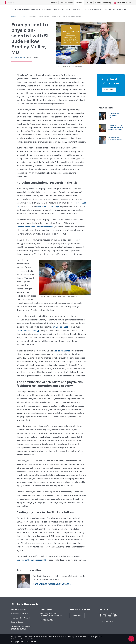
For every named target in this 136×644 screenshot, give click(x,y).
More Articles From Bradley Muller (51, 584)
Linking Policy (96, 637)
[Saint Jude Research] (21, 9)
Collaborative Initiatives (20, 614)
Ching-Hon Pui (59, 327)
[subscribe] (77, 615)
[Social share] (131, 639)
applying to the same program (30, 560)
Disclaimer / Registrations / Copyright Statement (42, 637)
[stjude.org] (108, 622)
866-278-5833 (48, 620)
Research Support (18, 622)
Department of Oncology (47, 206)
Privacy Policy (16, 637)
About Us (54, 3)
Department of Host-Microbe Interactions (35, 227)
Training (89, 3)
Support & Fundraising (103, 3)
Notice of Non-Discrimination (21, 639)
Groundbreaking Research (21, 618)
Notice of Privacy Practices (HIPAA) (75, 637)
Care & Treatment (66, 3)
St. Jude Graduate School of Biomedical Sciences (21, 627)
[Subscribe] (109, 90)
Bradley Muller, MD (19, 57)
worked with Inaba (62, 351)
